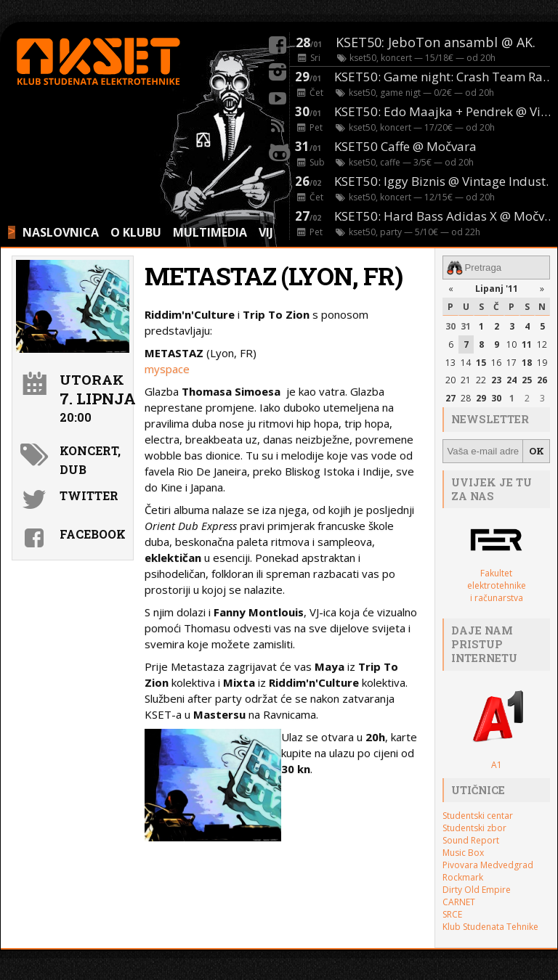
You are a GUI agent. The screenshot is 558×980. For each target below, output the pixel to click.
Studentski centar (478, 816)
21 (466, 380)
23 (496, 380)
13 (450, 363)
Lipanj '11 (497, 289)
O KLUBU (136, 232)
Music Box (463, 853)
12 (542, 344)
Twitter (89, 495)
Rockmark (463, 877)
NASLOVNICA (61, 232)
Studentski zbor (474, 828)
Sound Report (471, 840)
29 (481, 398)
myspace (167, 369)
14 (466, 363)
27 (450, 398)
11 (527, 344)
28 (466, 398)
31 (466, 326)
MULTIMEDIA (210, 232)
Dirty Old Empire (477, 890)
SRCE (452, 914)
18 (527, 363)
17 (511, 363)
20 (450, 380)
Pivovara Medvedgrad (488, 865)
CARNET (459, 902)
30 (450, 326)
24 (511, 380)
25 (527, 380)
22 (481, 380)
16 (496, 363)
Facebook (93, 534)
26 (542, 380)
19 (542, 363)
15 (481, 363)
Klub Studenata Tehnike (490, 927)
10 (511, 344)
